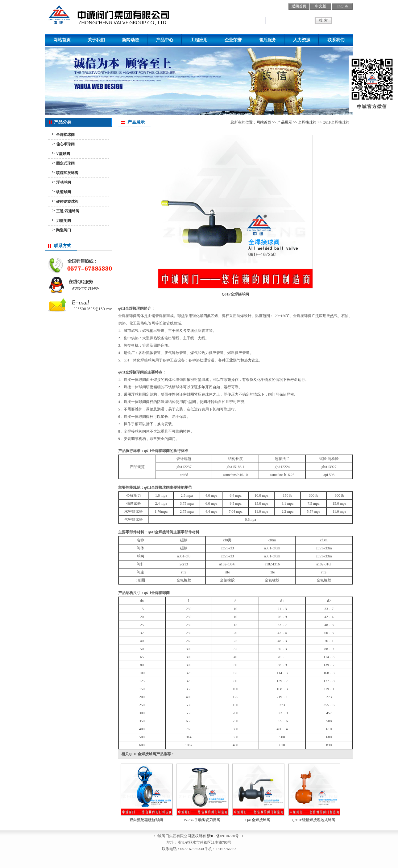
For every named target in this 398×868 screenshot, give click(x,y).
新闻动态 (131, 40)
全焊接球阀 (65, 135)
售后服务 (267, 40)
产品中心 (165, 40)
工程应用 (199, 40)
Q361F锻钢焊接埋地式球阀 (314, 820)
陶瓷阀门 (64, 230)
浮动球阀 (64, 182)
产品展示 (285, 122)
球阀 (121, 14)
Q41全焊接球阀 (258, 820)
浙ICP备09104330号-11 (225, 836)
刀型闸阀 (64, 221)
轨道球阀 (64, 192)
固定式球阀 (65, 163)
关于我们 (96, 40)
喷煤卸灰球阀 (67, 173)
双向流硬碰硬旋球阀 (146, 820)
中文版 (321, 6)
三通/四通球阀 (68, 211)
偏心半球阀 (65, 144)
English (342, 6)
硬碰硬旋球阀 (67, 202)
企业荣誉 (233, 40)
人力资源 (302, 40)
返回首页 (299, 6)
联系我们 (336, 40)
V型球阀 (63, 154)
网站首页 (62, 40)
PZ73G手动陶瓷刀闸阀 (202, 820)
